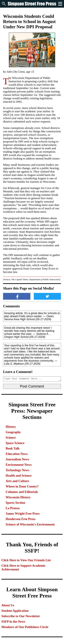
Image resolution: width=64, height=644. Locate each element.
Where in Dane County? (22, 486)
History (11, 427)
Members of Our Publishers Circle (25, 627)
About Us (8, 605)
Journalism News (17, 459)
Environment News (19, 465)
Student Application (15, 611)
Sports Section (15, 503)
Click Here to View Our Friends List (26, 560)
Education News (17, 454)
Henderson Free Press (20, 519)
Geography (13, 432)
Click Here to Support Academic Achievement (23, 567)
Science (11, 438)
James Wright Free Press (23, 513)
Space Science (15, 443)
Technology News (17, 470)
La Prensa (13, 508)
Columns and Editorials (22, 492)
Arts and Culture (17, 481)
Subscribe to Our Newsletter (21, 616)
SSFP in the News (13, 622)
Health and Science (19, 475)
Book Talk (13, 448)
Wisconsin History (18, 497)
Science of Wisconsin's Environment (30, 524)
